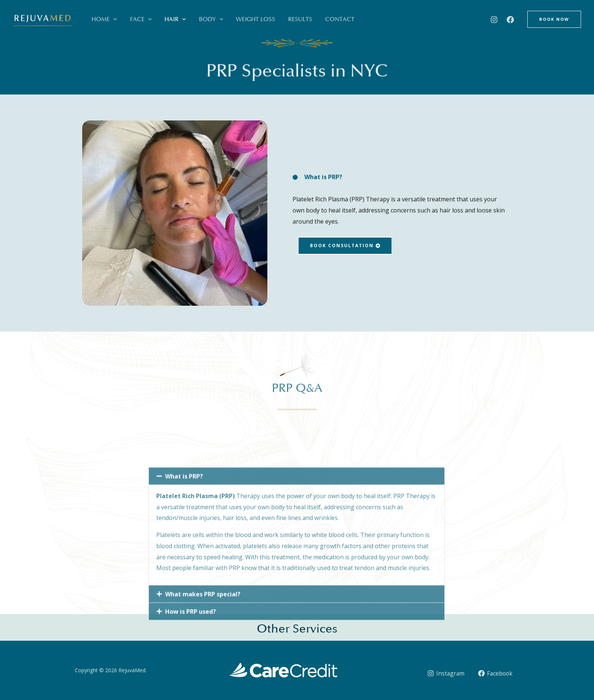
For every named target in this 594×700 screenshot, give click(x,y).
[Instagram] (494, 20)
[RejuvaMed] (42, 21)
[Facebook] (510, 20)
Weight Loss (238, 19)
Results (278, 19)
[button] (111, 19)
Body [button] (197, 19)
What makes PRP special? (203, 662)
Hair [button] (166, 19)
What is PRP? (184, 544)
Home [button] (102, 19)
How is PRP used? (191, 679)
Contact (314, 19)
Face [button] (135, 19)
